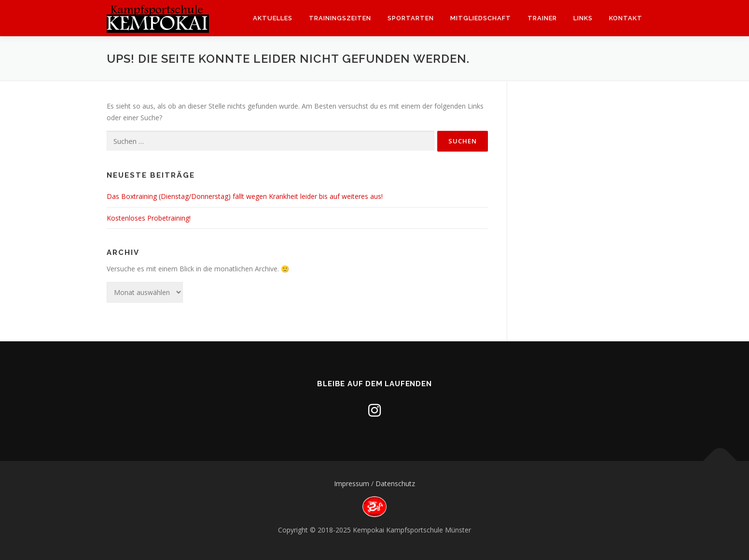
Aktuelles (273, 18)
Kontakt (626, 18)
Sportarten (411, 18)
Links (583, 18)
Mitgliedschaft (481, 18)
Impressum (352, 483)
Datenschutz (395, 483)
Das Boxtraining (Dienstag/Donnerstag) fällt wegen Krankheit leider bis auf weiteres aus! (245, 196)
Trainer (542, 18)
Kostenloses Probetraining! (149, 218)
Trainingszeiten (340, 18)
